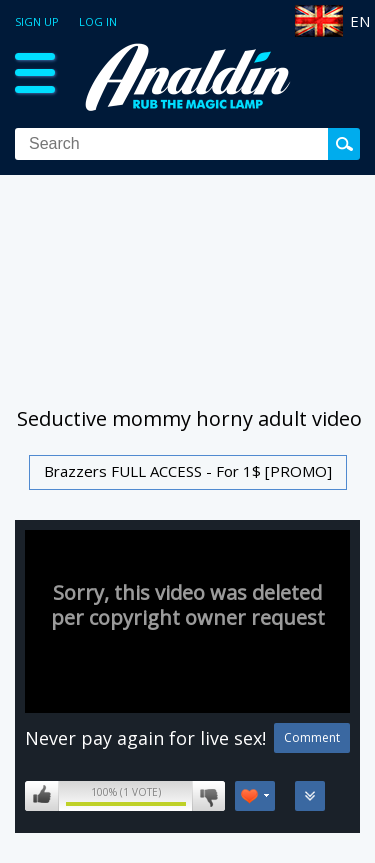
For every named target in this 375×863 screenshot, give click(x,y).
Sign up (37, 21)
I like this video (42, 796)
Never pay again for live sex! (145, 738)
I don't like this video (208, 796)
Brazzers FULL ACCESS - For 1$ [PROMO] (188, 471)
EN (360, 21)
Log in (98, 21)
